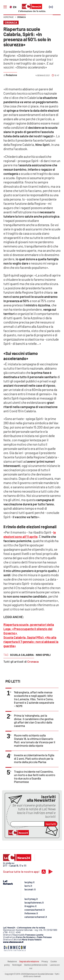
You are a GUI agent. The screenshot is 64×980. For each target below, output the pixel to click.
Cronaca (21, 17)
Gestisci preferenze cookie (36, 965)
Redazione (12, 961)
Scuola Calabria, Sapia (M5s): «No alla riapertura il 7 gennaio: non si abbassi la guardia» (31, 642)
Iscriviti (51, 824)
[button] (57, 19)
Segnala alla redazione (29, 961)
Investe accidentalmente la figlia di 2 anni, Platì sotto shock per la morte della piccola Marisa (34, 758)
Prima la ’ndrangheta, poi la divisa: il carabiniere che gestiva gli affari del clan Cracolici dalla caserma (34, 721)
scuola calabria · (23, 655)
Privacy (45, 961)
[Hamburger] (5, 7)
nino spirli (43, 655)
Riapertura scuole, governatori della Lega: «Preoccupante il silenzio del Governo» (29, 629)
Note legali (17, 965)
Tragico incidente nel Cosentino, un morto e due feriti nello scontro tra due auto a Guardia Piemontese (35, 777)
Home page (9, 17)
